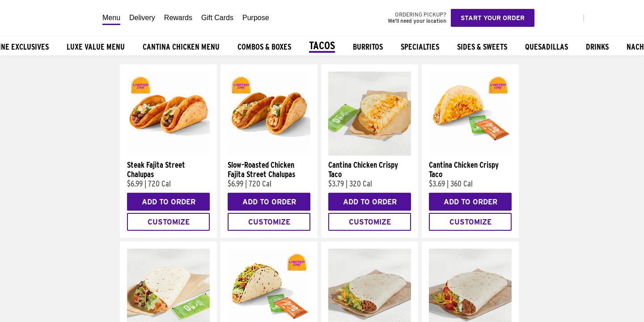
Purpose (256, 18)
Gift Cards (217, 18)
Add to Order (169, 202)
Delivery (142, 18)
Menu (111, 18)
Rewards (178, 18)
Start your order (493, 18)
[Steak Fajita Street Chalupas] (168, 153)
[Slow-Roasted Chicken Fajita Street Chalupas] (269, 153)
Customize (169, 222)
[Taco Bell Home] (49, 18)
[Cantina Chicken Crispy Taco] (370, 153)
